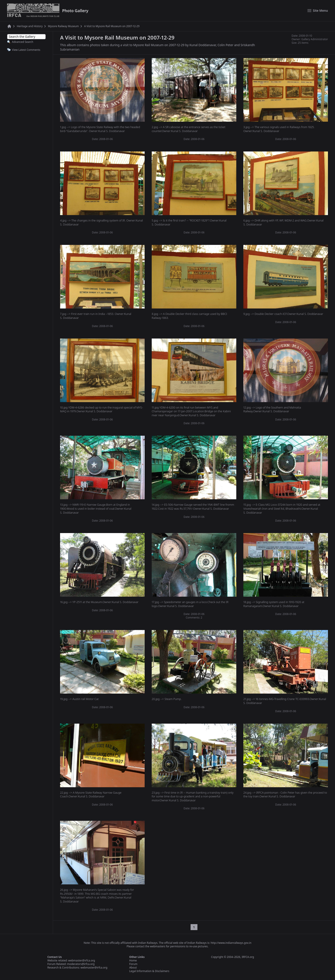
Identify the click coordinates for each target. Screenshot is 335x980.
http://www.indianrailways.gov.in (231, 943)
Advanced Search (23, 42)
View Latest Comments (26, 50)
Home (133, 960)
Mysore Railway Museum (63, 26)
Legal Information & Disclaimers (149, 971)
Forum (133, 964)
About (133, 968)
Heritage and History (30, 26)
